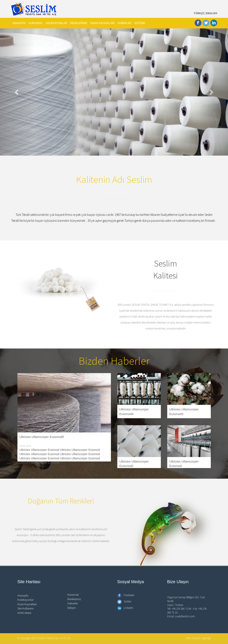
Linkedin (125, 608)
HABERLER (125, 23)
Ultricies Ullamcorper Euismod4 (134, 411)
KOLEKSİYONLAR (57, 23)
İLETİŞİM (140, 23)
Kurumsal (73, 595)
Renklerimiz (74, 599)
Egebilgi (206, 638)
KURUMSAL (36, 23)
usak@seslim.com (185, 616)
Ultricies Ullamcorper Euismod (184, 464)
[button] (17, 92)
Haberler (73, 603)
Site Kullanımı (25, 608)
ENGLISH (212, 13)
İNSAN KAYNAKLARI (102, 23)
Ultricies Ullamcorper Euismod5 (42, 437)
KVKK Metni (24, 613)
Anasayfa (23, 595)
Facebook (126, 595)
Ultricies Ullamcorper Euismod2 (134, 464)
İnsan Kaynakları (27, 604)
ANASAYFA (19, 23)
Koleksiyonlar (25, 600)
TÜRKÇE (199, 13)
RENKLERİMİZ (79, 23)
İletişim (72, 608)
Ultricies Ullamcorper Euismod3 (184, 411)
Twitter (124, 601)
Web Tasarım (193, 638)
